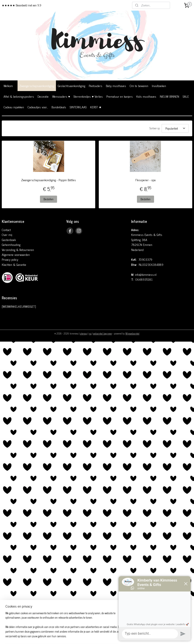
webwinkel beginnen (102, 332)
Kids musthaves (146, 96)
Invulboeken (159, 86)
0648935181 (144, 278)
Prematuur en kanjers (120, 96)
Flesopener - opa (145, 179)
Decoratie (43, 96)
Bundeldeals (59, 107)
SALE (186, 96)
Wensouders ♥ (61, 96)
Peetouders (96, 86)
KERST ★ (96, 107)
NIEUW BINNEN (169, 96)
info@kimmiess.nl (146, 273)
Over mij (7, 233)
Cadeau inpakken (14, 107)
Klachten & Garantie (14, 263)
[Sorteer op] (175, 128)
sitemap (84, 332)
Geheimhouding (11, 243)
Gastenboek (9, 238)
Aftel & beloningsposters (19, 96)
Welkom (8, 86)
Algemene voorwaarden (16, 253)
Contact (6, 228)
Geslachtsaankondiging (71, 86)
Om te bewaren (139, 86)
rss (90, 332)
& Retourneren (25, 248)
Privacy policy (10, 258)
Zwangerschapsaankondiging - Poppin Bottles (48, 179)
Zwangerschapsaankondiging (37, 86)
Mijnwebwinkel (132, 332)
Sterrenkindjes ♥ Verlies (88, 96)
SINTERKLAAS (78, 107)
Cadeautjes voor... (38, 107)
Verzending (9, 248)
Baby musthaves (116, 86)
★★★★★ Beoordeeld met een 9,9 (22, 5)
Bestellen (48, 198)
